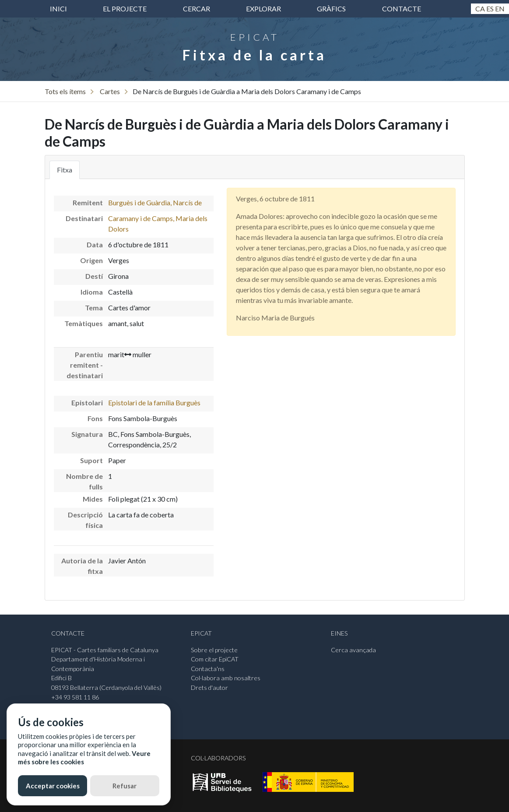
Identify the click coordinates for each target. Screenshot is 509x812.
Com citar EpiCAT (215, 659)
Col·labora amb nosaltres (226, 678)
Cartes (110, 91)
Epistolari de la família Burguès (154, 402)
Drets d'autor (209, 687)
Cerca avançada (353, 650)
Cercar (197, 9)
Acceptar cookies (53, 786)
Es (490, 9)
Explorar (263, 9)
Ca (480, 9)
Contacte (402, 9)
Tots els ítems (65, 91)
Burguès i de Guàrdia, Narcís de (155, 202)
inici (58, 9)
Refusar (125, 786)
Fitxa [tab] (65, 170)
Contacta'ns (208, 669)
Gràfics (331, 9)
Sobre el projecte (214, 650)
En (500, 9)
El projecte (125, 9)
